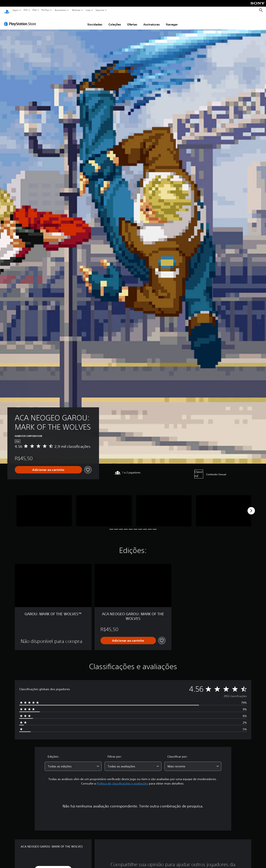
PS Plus (45, 10)
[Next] (251, 507)
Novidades (95, 21)
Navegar (172, 21)
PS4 (35, 10)
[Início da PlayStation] (7, 10)
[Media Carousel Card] (44, 507)
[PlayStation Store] (21, 20)
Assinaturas (152, 21)
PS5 (26, 10)
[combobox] (73, 763)
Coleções (115, 21)
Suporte (100, 10)
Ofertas (132, 21)
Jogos (15, 10)
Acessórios (60, 10)
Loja (88, 10)
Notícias (76, 10)
